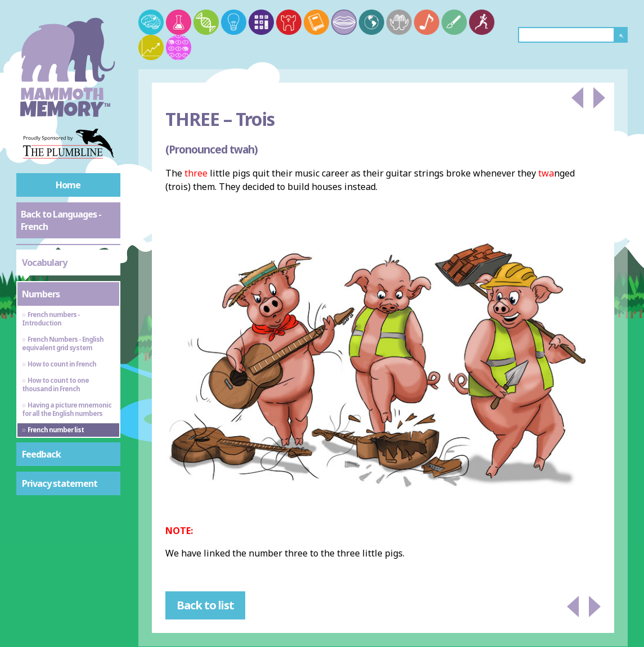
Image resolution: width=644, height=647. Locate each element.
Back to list (205, 605)
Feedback (41, 454)
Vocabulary (44, 263)
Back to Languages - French (61, 220)
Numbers (41, 294)
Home (68, 185)
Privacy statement (60, 483)
